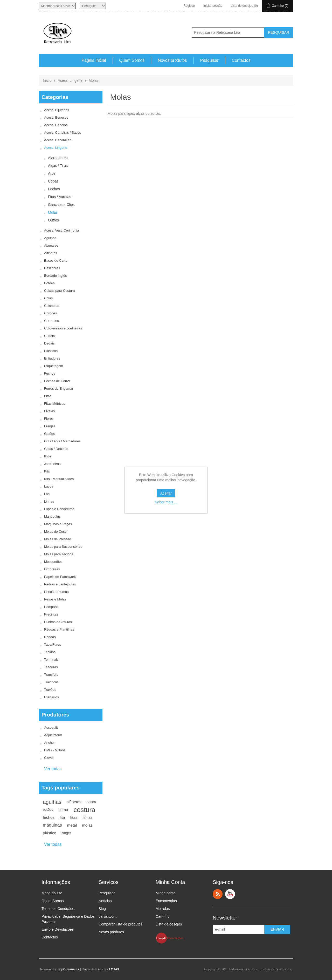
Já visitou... (108, 916)
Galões (49, 434)
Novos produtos (172, 60)
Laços (49, 486)
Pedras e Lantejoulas (60, 584)
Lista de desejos (169, 924)
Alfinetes (51, 253)
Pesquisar (209, 60)
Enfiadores (52, 358)
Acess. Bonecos (56, 117)
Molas (53, 212)
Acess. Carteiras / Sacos (63, 133)
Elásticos (51, 351)
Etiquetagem (54, 366)
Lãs (47, 494)
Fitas (48, 396)
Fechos (54, 189)
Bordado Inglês (55, 276)
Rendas (50, 637)
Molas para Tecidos (59, 554)
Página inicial (94, 60)
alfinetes (74, 802)
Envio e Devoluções (58, 929)
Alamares (51, 245)
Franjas (50, 426)
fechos (49, 817)
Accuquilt (51, 728)
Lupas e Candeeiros (59, 509)
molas (87, 825)
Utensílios (51, 697)
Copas (53, 181)
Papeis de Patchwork (60, 577)
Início (47, 80)
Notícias (105, 901)
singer (66, 833)
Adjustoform (53, 735)
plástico (50, 833)
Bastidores (52, 268)
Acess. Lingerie (70, 80)
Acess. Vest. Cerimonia (61, 230)
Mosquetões (53, 562)
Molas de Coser (56, 532)
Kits (47, 471)
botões (48, 810)
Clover (49, 758)
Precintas (51, 614)
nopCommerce (68, 969)
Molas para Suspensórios (63, 547)
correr (64, 810)
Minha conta (165, 893)
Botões (49, 283)
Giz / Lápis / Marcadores (62, 441)
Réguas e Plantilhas (59, 629)
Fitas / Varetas (60, 197)
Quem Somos (132, 60)
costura (85, 810)
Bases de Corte (56, 261)
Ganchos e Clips (61, 205)
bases (91, 802)
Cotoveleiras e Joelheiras (63, 328)
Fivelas (49, 411)
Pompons (51, 607)
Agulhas (50, 238)
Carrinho (163, 916)
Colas (48, 298)
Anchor (49, 743)
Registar (189, 6)
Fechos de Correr (57, 381)
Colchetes (52, 306)
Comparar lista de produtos (120, 924)
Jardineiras (52, 464)
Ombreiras (52, 569)
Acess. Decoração (58, 140)
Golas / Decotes (56, 449)
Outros (53, 220)
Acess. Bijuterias (57, 110)
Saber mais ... (166, 502)
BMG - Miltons (55, 750)
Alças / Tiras (58, 166)
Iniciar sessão (213, 6)
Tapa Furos (53, 644)
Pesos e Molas (55, 599)
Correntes (51, 321)
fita (62, 817)
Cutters (50, 336)
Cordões (50, 313)
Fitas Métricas (55, 404)
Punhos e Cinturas (58, 622)
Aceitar (166, 493)
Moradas (163, 909)
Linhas (49, 501)
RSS (218, 894)
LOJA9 (114, 969)
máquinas (52, 825)
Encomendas (166, 901)
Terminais (51, 660)
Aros (52, 173)
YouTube (230, 894)
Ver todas (53, 769)
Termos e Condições (58, 909)
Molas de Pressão (58, 539)
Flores (49, 419)
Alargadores (58, 158)
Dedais (49, 343)
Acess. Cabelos (56, 125)
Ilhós (48, 456)
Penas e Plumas (56, 592)
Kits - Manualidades (59, 479)
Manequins (52, 516)
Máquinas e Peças (58, 524)
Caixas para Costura (60, 291)
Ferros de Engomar (59, 388)
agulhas (52, 802)
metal (72, 825)
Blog (102, 909)
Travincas (51, 682)
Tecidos (50, 652)
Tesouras (51, 667)
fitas (74, 817)
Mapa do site (52, 893)
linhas (88, 817)
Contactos (241, 60)
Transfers (51, 675)
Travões (50, 690)
